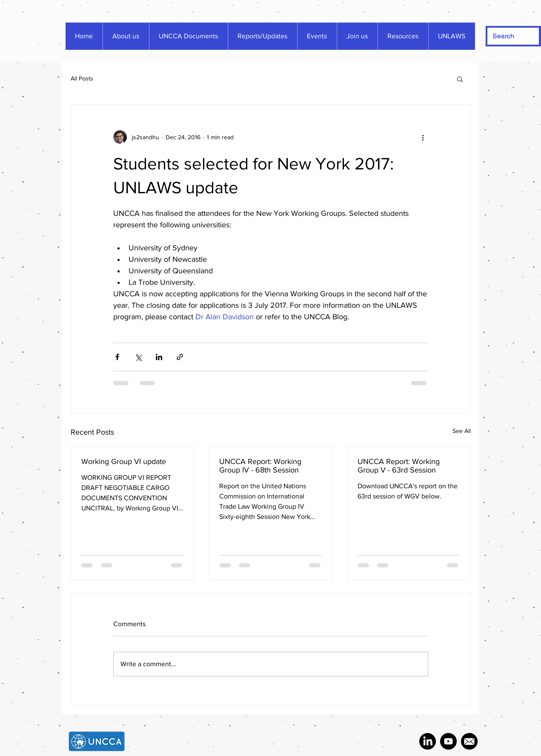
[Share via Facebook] (117, 357)
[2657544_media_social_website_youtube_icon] (448, 741)
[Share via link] (180, 357)
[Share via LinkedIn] (159, 357)
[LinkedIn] (428, 741)
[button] (460, 79)
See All (462, 431)
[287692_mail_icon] (469, 741)
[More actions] (423, 137)
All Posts (82, 78)
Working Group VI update (124, 461)
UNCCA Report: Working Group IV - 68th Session (260, 466)
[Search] (507, 36)
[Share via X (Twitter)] (138, 357)
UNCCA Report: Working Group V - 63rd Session (399, 466)
